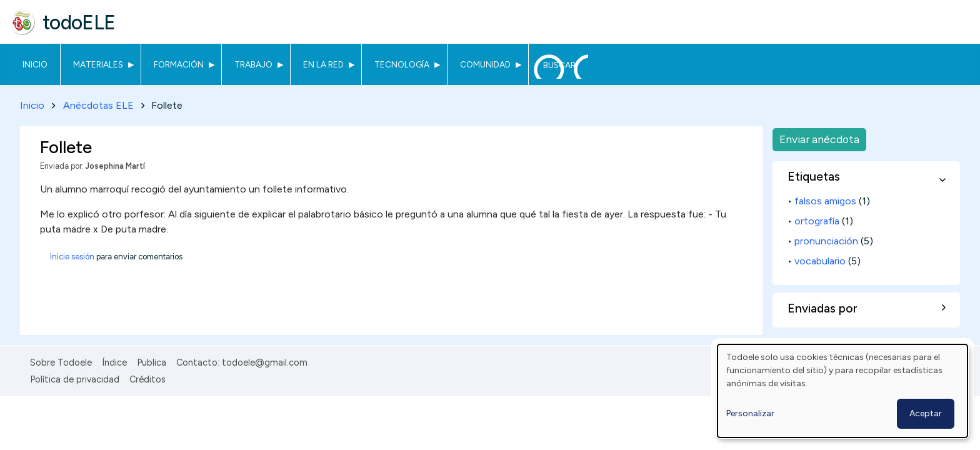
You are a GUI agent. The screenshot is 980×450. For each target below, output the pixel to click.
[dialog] (842, 391)
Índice (114, 362)
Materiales (98, 64)
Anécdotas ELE (98, 105)
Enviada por (61, 166)
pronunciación (826, 241)
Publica (152, 362)
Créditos (147, 379)
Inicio (35, 64)
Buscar (559, 65)
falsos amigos (825, 201)
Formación (179, 64)
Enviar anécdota (819, 139)
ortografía (817, 221)
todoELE (79, 22)
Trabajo (253, 64)
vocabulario (820, 261)
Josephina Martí (115, 166)
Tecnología (402, 64)
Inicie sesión (72, 257)
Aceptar (926, 413)
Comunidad (485, 64)
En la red (323, 64)
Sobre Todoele (61, 362)
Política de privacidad (75, 379)
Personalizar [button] (750, 413)
